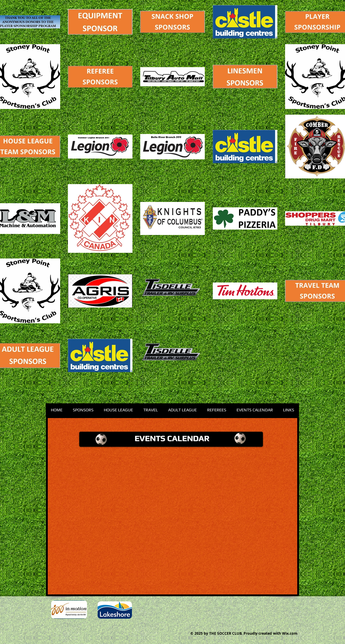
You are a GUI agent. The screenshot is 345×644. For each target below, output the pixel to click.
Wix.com (290, 633)
